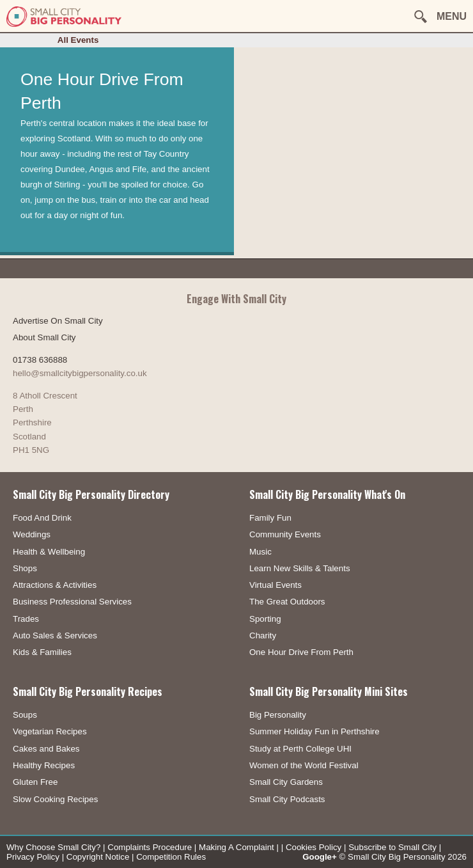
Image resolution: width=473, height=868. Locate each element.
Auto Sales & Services (55, 635)
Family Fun (270, 518)
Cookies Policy (314, 847)
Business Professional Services (72, 602)
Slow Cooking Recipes (55, 799)
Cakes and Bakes (46, 749)
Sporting (265, 619)
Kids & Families (42, 652)
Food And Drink (42, 518)
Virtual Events (275, 585)
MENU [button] (452, 16)
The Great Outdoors (287, 602)
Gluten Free (35, 782)
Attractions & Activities (55, 585)
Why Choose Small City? (53, 847)
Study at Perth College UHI (300, 749)
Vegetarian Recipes (50, 731)
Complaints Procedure (150, 847)
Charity (263, 635)
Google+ (320, 857)
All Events (78, 40)
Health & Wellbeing (49, 552)
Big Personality (278, 715)
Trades (26, 619)
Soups (25, 715)
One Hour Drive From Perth (301, 652)
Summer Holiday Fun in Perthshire (314, 731)
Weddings (32, 534)
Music (260, 552)
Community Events (285, 534)
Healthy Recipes (44, 765)
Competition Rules (171, 857)
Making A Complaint (236, 847)
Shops (25, 568)
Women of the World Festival (304, 765)
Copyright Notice (98, 857)
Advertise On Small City (58, 321)
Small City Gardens (286, 782)
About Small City (44, 337)
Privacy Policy (33, 857)
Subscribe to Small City (392, 847)
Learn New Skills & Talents (300, 568)
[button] (421, 17)
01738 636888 (40, 360)
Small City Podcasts (287, 799)
